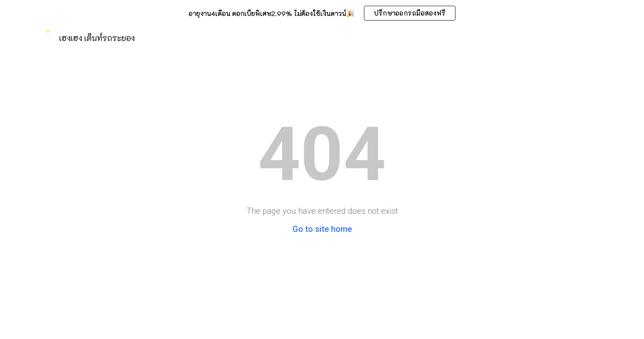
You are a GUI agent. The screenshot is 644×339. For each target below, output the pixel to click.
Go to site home (322, 229)
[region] (322, 13)
